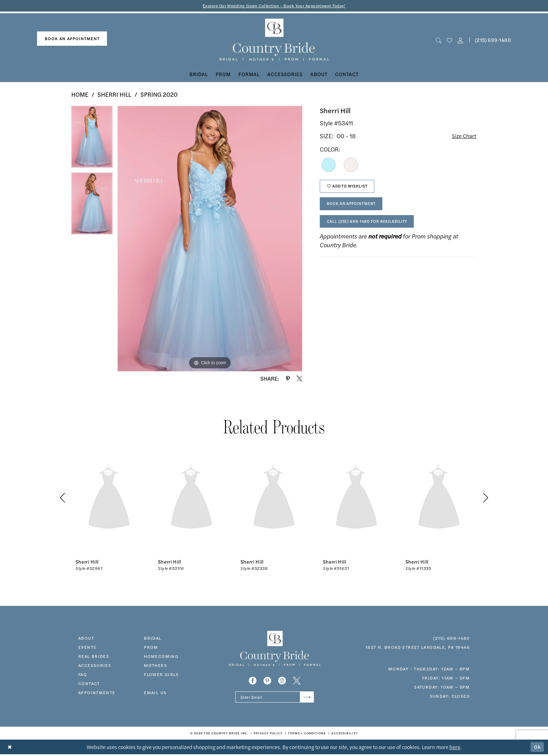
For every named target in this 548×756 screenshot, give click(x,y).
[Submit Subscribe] (306, 698)
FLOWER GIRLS (161, 675)
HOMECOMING (161, 656)
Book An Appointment (355, 208)
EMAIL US (155, 693)
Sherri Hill (114, 95)
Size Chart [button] (463, 137)
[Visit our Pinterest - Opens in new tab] (267, 681)
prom (151, 647)
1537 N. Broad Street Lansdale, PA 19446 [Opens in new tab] (418, 647)
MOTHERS (156, 666)
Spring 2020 (159, 95)
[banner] (274, 40)
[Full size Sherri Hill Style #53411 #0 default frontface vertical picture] (210, 239)
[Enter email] (275, 698)
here (455, 748)
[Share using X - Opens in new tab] (300, 379)
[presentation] (109, 498)
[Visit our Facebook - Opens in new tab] (253, 681)
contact (89, 684)
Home (80, 95)
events (87, 647)
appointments (97, 693)
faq (83, 675)
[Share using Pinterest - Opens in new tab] (288, 379)
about (86, 638)
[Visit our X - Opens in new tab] (297, 681)
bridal (153, 638)
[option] (92, 140)
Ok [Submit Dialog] (537, 748)
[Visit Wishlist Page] (449, 40)
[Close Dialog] (10, 749)
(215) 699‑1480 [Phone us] (493, 40)
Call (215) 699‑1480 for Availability (372, 227)
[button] (460, 40)
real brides (94, 656)
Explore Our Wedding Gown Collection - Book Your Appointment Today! (274, 6)
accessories (95, 666)
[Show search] (438, 40)
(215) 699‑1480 (451, 638)
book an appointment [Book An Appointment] (72, 39)
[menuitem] (72, 39)
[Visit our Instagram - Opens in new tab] (282, 681)
